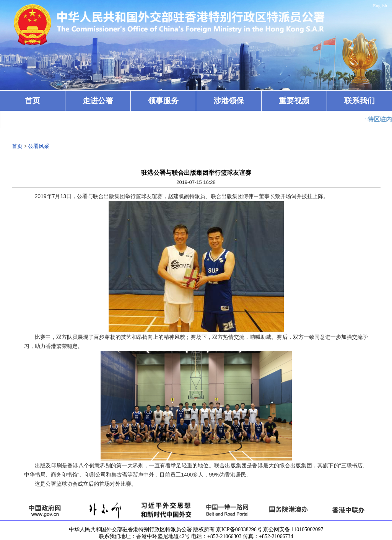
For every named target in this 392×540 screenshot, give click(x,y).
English (380, 6)
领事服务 (163, 101)
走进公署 (98, 101)
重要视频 (294, 101)
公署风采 (39, 146)
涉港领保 (229, 101)
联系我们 (359, 101)
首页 (33, 101)
